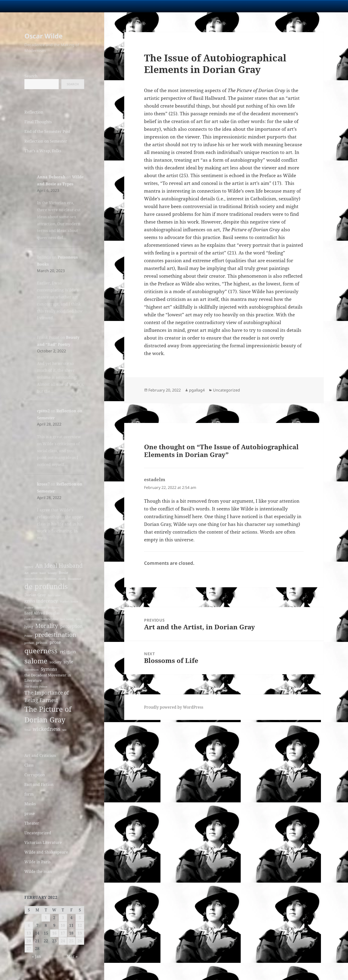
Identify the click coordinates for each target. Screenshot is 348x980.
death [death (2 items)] (62, 579)
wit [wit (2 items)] (64, 730)
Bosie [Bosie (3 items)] (63, 573)
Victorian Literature (43, 842)
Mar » (72, 956)
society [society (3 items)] (55, 662)
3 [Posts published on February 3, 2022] (63, 918)
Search (31, 76)
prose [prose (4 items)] (55, 642)
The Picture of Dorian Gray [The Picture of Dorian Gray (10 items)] (48, 714)
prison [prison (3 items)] (42, 642)
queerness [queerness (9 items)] (41, 651)
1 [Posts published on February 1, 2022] (46, 918)
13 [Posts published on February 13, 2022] (29, 933)
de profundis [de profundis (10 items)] (46, 586)
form (29, 794)
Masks (30, 804)
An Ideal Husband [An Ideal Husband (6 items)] (59, 566)
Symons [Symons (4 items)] (49, 669)
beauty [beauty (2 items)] (52, 573)
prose (30, 813)
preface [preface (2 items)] (29, 643)
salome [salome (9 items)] (36, 661)
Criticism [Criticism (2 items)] (51, 579)
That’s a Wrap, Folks (43, 151)
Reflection (34, 112)
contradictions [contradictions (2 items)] (33, 579)
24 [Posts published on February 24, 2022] (63, 941)
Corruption (35, 775)
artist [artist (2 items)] (34, 573)
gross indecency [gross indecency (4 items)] (41, 601)
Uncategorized (38, 833)
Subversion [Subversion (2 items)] (32, 670)
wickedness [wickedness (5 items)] (46, 729)
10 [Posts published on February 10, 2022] (63, 925)
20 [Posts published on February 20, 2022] (29, 941)
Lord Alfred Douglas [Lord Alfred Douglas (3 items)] (42, 613)
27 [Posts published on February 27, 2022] (29, 949)
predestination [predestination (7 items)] (55, 635)
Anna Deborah (51, 177)
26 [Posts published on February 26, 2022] (80, 941)
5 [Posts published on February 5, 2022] (80, 918)
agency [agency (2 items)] (29, 567)
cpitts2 (43, 411)
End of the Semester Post (47, 131)
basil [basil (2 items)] (43, 573)
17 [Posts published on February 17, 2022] (63, 933)
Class (29, 765)
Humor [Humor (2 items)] (29, 608)
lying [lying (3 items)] (29, 626)
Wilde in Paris (37, 862)
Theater (32, 823)
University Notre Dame (44, 6)
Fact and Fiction (39, 784)
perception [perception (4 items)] (71, 626)
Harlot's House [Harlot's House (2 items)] (69, 602)
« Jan (36, 956)
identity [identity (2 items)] (41, 608)
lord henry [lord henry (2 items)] (67, 619)
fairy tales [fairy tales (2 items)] (54, 595)
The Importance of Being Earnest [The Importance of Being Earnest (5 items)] (47, 696)
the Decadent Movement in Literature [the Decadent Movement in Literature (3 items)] (48, 678)
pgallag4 (197, 390)
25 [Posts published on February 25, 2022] (71, 941)
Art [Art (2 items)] (26, 573)
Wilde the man (38, 871)
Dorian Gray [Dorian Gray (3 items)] (35, 595)
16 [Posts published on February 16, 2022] (54, 933)
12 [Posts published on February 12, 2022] (80, 925)
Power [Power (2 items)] (28, 636)
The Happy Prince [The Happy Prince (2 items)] (36, 687)
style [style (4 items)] (68, 662)
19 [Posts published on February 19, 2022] (80, 933)
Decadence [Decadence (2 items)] (75, 579)
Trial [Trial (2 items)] (27, 730)
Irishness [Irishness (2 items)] (54, 608)
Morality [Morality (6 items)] (47, 626)
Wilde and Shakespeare (46, 852)
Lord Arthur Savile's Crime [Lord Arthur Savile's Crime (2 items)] (41, 619)
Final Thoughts (38, 122)
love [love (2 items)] (78, 619)
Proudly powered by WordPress (174, 707)
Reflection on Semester (46, 141)
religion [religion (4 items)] (68, 652)
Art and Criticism (40, 755)
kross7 (43, 484)
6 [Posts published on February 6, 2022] (29, 925)
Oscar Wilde (43, 36)
